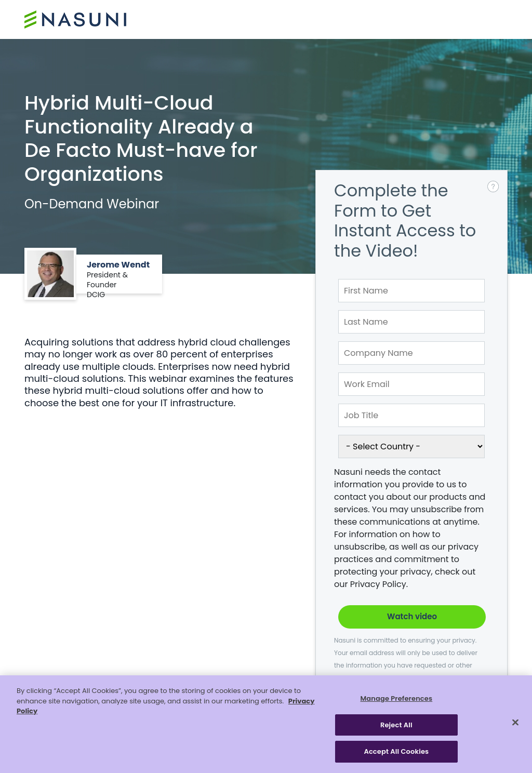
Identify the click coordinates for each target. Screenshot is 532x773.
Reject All (396, 725)
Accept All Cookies (396, 751)
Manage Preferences (397, 698)
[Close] (515, 723)
